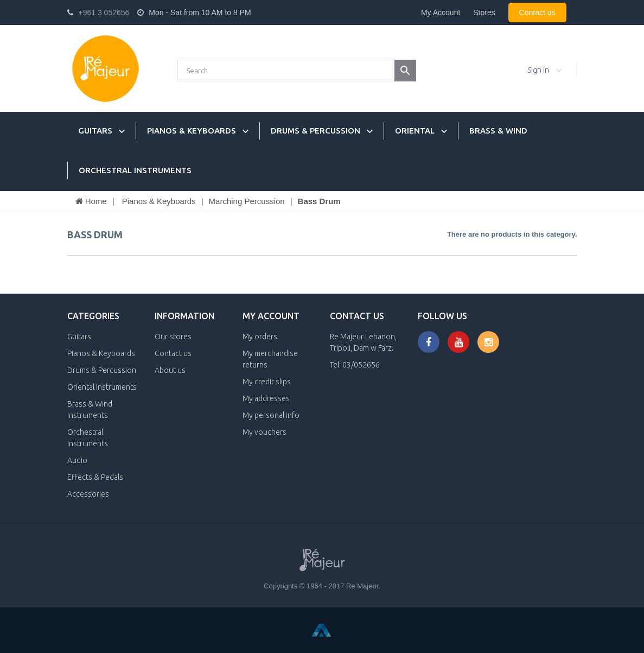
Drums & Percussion (315, 131)
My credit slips (267, 382)
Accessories (88, 494)
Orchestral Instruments (135, 170)
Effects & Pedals (95, 477)
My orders (260, 337)
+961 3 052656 (104, 12)
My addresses (266, 398)
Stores (484, 12)
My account (271, 316)
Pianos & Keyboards (192, 131)
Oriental (415, 131)
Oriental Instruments (102, 387)
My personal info (271, 415)
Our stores (173, 337)
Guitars (95, 131)
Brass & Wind (498, 131)
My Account (441, 12)
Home (91, 201)
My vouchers (264, 432)
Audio (77, 460)
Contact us (537, 12)
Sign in (538, 70)
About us (170, 370)
